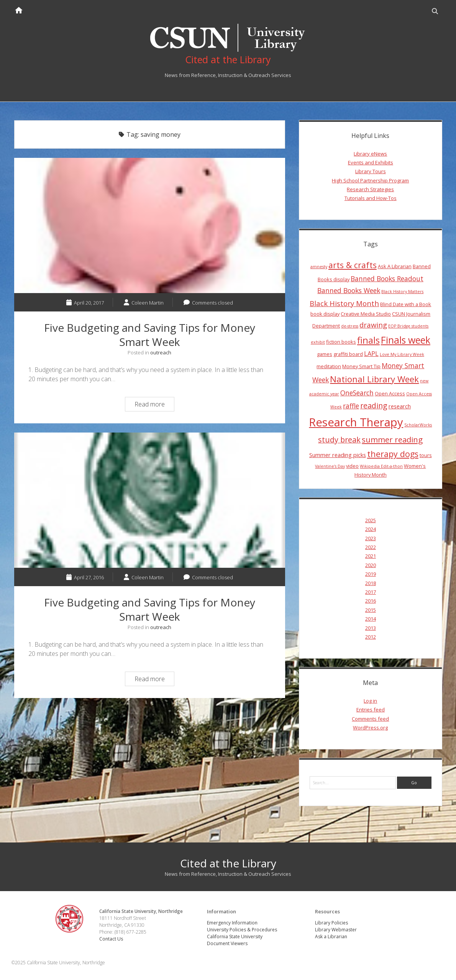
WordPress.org (370, 728)
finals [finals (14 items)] (368, 340)
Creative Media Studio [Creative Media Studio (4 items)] (366, 314)
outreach (161, 352)
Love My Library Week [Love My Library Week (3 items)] (402, 354)
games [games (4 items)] (325, 354)
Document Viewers (227, 943)
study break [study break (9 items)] (339, 440)
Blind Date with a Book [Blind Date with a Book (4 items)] (406, 304)
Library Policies (331, 923)
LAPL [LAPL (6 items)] (371, 354)
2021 (371, 556)
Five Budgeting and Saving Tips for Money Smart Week (150, 225)
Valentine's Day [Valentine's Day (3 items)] (330, 466)
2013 (371, 628)
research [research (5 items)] (400, 406)
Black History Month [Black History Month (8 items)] (344, 303)
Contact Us (111, 939)
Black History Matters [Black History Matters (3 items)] (402, 292)
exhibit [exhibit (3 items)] (318, 342)
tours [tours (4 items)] (426, 455)
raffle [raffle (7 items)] (351, 406)
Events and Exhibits (371, 162)
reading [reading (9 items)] (374, 406)
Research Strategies (370, 189)
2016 (371, 601)
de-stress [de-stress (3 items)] (350, 326)
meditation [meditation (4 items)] (329, 366)
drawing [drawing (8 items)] (373, 325)
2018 (371, 583)
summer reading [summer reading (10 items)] (392, 439)
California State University (235, 937)
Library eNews (370, 154)
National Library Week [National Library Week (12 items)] (374, 379)
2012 (371, 637)
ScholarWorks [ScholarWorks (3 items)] (418, 425)
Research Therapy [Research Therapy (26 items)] (356, 422)
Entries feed (371, 710)
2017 (371, 592)
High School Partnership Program (370, 180)
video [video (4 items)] (352, 466)
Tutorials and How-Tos (371, 198)
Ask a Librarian (331, 937)
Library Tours (371, 171)
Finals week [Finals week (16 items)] (406, 340)
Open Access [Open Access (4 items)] (390, 393)
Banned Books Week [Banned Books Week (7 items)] (349, 290)
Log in (370, 701)
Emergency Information (232, 923)
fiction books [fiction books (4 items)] (341, 342)
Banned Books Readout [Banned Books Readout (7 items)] (387, 279)
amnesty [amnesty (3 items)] (319, 267)
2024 (371, 529)
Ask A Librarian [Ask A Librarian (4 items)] (395, 266)
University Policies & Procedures (242, 930)
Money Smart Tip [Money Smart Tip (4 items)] (361, 366)
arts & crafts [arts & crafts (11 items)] (353, 265)
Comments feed (370, 719)
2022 (371, 547)
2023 (371, 538)
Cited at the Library (228, 863)
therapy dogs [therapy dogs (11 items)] (393, 454)
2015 (371, 610)
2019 (371, 574)
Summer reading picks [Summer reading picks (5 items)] (338, 455)
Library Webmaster (336, 930)
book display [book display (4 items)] (325, 314)
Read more (154, 405)
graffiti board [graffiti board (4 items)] (348, 354)
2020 (371, 565)
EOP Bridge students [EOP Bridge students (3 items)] (408, 326)
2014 (371, 619)
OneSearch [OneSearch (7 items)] (357, 393)
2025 (371, 520)
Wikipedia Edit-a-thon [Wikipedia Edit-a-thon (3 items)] (381, 466)
